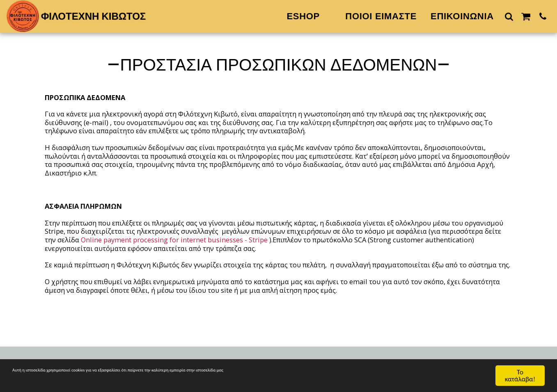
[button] (509, 16)
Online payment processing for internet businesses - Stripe (174, 240)
